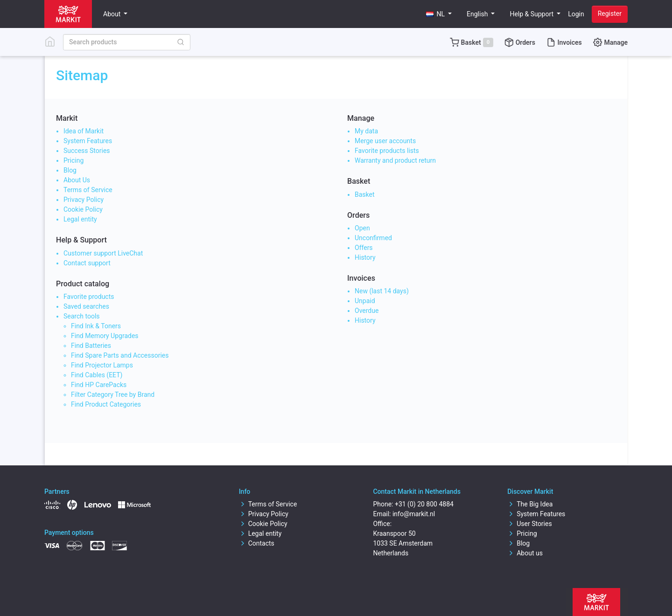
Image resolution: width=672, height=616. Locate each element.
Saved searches (86, 306)
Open (362, 228)
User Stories (529, 524)
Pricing (73, 160)
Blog (70, 170)
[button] (439, 14)
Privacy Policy (84, 200)
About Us (77, 180)
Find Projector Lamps (102, 365)
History (365, 257)
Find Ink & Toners (96, 326)
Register (610, 14)
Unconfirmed (373, 238)
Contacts (257, 543)
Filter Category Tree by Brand (113, 395)
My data (366, 131)
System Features (88, 141)
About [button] (113, 14)
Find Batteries (91, 346)
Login (576, 14)
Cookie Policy (83, 209)
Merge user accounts (385, 141)
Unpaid (365, 301)
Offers (364, 248)
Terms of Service (88, 190)
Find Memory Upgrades (105, 336)
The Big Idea (530, 504)
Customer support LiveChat (103, 253)
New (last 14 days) (382, 291)
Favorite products (89, 297)
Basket (365, 194)
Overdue (367, 311)
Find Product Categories (106, 404)
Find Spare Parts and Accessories (120, 355)
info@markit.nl (414, 514)
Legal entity (80, 219)
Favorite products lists (387, 151)
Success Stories (87, 151)
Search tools (82, 316)
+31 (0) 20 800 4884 (424, 504)
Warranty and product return (395, 160)
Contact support (87, 263)
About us (525, 553)
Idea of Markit (84, 131)
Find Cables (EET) (97, 375)
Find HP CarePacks (99, 385)
